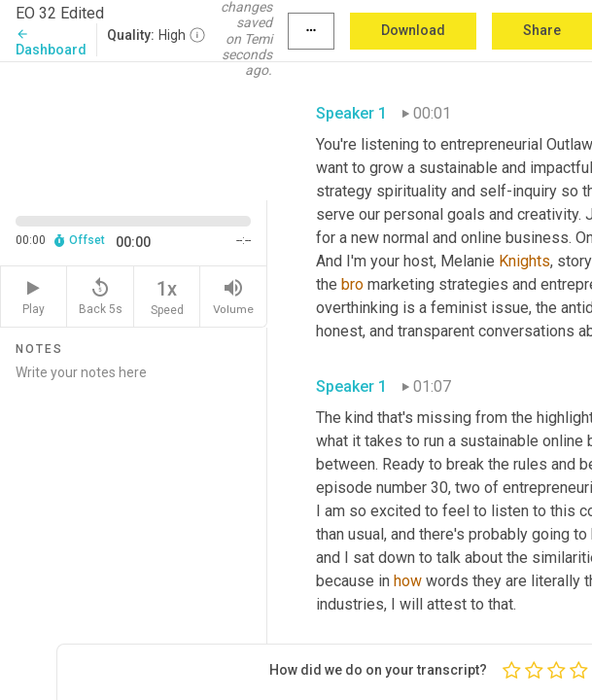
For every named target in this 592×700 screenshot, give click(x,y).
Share (542, 30)
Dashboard (51, 42)
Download (413, 30)
